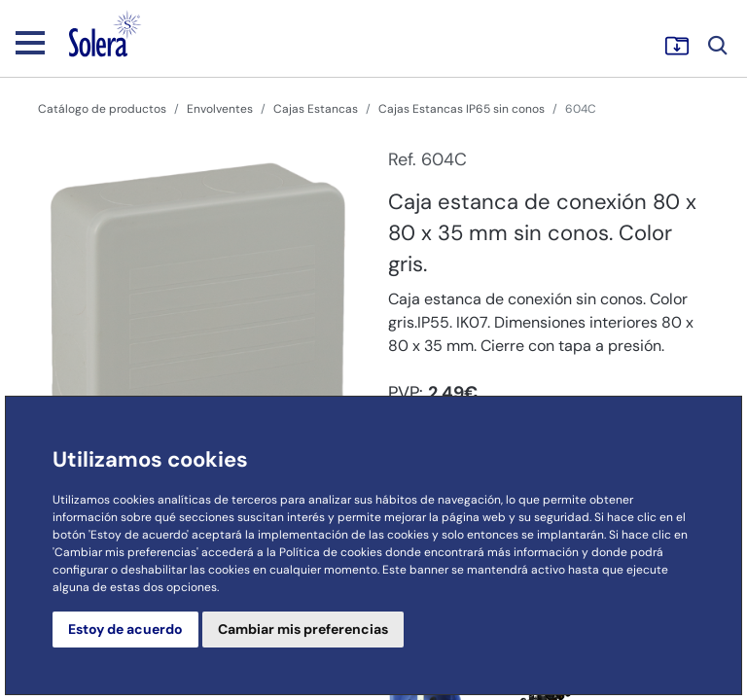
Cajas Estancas (316, 109)
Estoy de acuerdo (125, 629)
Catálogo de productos (102, 109)
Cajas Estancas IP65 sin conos (462, 109)
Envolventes (220, 109)
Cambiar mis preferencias (303, 629)
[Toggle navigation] (30, 42)
